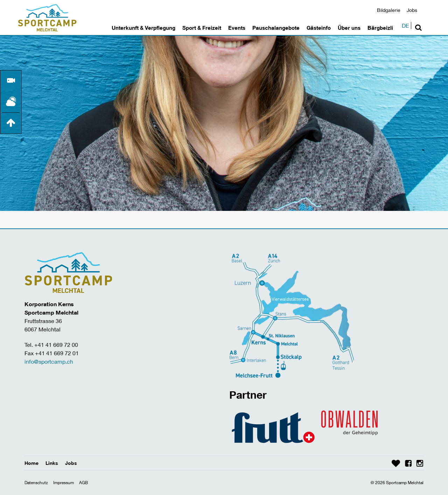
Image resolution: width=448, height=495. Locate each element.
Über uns (349, 28)
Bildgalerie (389, 10)
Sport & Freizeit (202, 28)
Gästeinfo (319, 28)
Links (52, 463)
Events (237, 28)
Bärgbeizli (380, 28)
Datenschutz (36, 483)
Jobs (412, 10)
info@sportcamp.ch (49, 361)
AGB (83, 483)
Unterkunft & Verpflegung (143, 28)
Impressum (64, 483)
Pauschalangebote (276, 28)
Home (31, 463)
